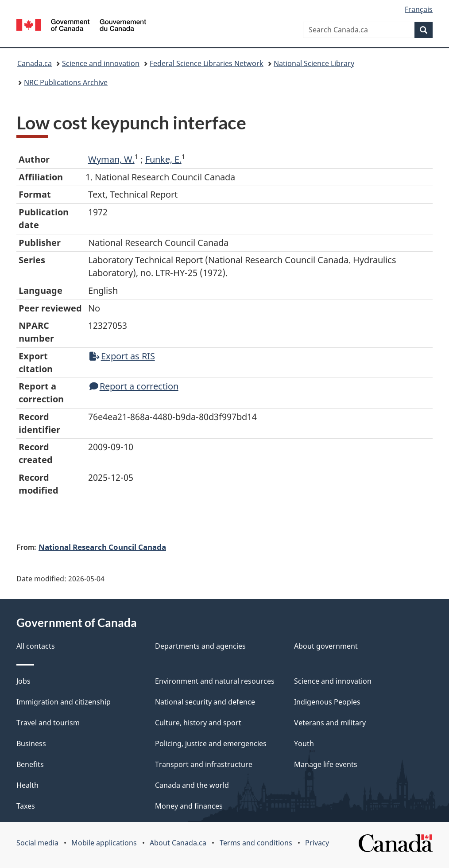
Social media (37, 843)
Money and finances (189, 806)
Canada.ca (35, 63)
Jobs (23, 681)
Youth (304, 743)
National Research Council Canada (102, 547)
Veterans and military (330, 723)
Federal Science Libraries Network (207, 63)
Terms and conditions (256, 843)
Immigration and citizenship (64, 702)
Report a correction (134, 386)
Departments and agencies (200, 646)
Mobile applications (104, 843)
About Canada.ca (178, 843)
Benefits (30, 764)
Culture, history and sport (198, 723)
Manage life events (326, 764)
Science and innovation (101, 63)
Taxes (26, 806)
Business (31, 743)
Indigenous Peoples (327, 702)
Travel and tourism (48, 723)
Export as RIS (122, 356)
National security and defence (205, 702)
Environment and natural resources (215, 681)
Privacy (317, 843)
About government (326, 646)
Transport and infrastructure (204, 764)
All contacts (36, 646)
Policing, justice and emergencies (211, 743)
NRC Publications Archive (66, 82)
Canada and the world (192, 785)
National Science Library (314, 63)
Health (27, 785)
